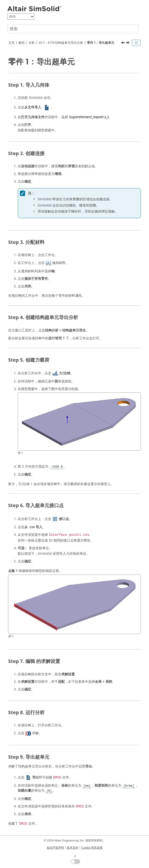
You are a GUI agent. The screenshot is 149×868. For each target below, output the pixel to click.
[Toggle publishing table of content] (136, 43)
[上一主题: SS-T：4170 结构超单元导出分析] (123, 43)
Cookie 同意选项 (92, 848)
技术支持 (73, 848)
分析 (32, 43)
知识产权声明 (55, 848)
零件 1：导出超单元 (101, 43)
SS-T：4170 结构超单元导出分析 (61, 43)
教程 (22, 43)
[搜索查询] (73, 29)
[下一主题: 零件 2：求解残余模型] (128, 43)
